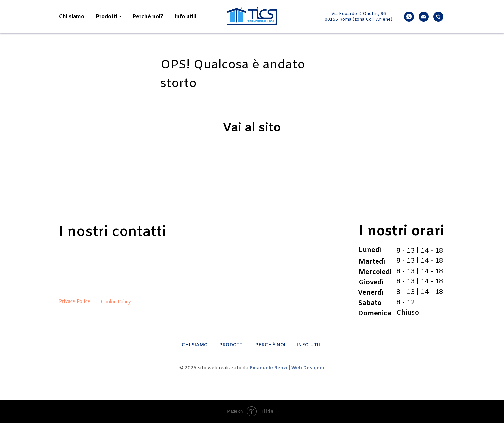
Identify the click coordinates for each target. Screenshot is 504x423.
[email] (424, 17)
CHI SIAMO (195, 345)
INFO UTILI (310, 345)
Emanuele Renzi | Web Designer (287, 368)
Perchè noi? (148, 17)
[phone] (438, 17)
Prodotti (106, 17)
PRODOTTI (231, 345)
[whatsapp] (409, 17)
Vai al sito (252, 128)
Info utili (185, 17)
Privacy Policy (75, 301)
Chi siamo (72, 17)
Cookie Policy (116, 302)
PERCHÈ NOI (270, 345)
